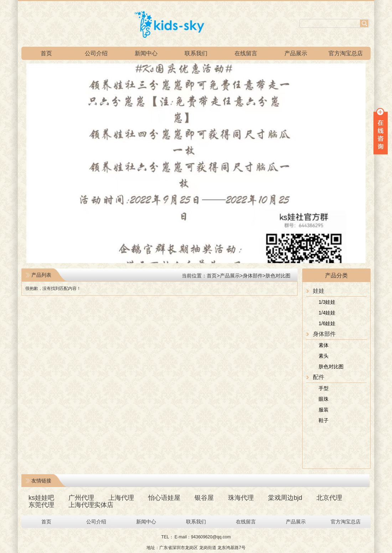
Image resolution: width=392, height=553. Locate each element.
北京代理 (329, 498)
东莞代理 (41, 505)
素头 (324, 356)
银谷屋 (204, 498)
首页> (213, 276)
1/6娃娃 (327, 323)
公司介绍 (96, 53)
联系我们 (196, 53)
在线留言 (246, 53)
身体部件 (253, 276)
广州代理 (81, 498)
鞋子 (324, 420)
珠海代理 (241, 498)
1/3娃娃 (327, 302)
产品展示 (296, 53)
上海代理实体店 (91, 505)
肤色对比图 (331, 367)
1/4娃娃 (327, 313)
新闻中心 (146, 53)
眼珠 (324, 399)
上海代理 (121, 498)
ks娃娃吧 (41, 498)
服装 (324, 410)
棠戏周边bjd (285, 498)
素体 (324, 345)
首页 (46, 53)
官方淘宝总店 (346, 53)
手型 (324, 388)
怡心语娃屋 (164, 498)
